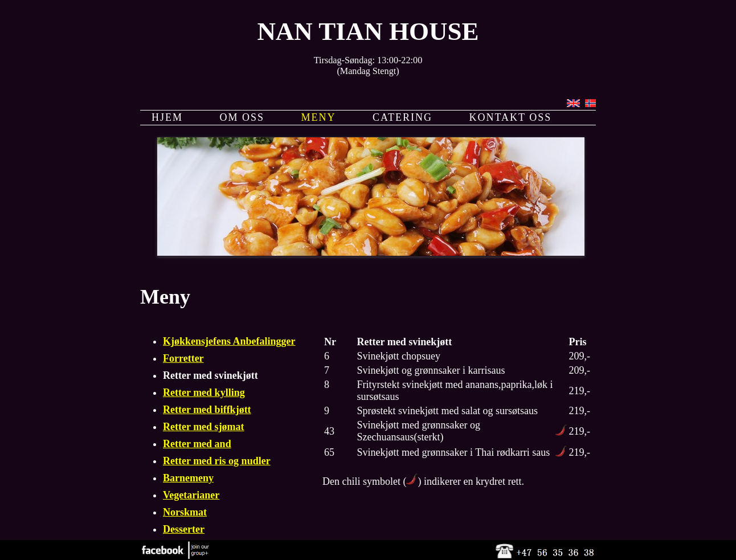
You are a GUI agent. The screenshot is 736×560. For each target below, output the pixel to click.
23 (351, 252)
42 (351, 264)
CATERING (402, 117)
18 (551, 239)
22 (337, 252)
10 (437, 264)
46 (408, 264)
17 (537, 239)
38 (565, 252)
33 (494, 252)
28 (423, 252)
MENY (319, 117)
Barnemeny (188, 478)
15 (508, 239)
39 (309, 264)
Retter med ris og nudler (217, 461)
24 (366, 252)
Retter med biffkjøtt (207, 410)
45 (394, 264)
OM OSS (242, 117)
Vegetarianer (191, 495)
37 (551, 252)
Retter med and (197, 444)
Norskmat (185, 512)
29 (437, 252)
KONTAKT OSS (511, 117)
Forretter (183, 358)
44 (380, 264)
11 (451, 264)
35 (522, 252)
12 (465, 239)
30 (451, 252)
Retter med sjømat (204, 427)
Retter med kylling (204, 393)
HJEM (167, 117)
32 (480, 252)
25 (380, 252)
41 (337, 264)
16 (522, 239)
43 (366, 264)
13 (480, 239)
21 (323, 252)
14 (494, 239)
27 (408, 252)
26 (394, 252)
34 (508, 252)
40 (323, 264)
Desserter (184, 529)
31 (465, 252)
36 (537, 252)
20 (309, 252)
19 (565, 239)
